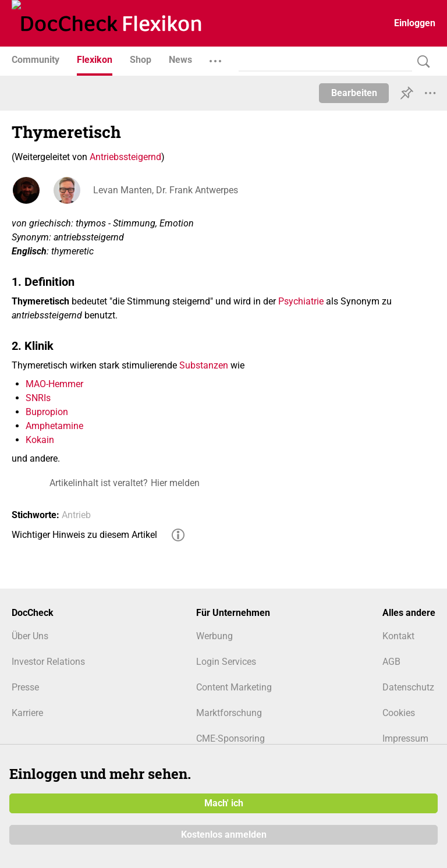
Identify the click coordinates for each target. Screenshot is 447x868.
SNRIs (38, 398)
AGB (391, 662)
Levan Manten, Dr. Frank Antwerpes (166, 190)
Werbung (214, 636)
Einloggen (415, 23)
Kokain (40, 440)
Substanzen (204, 365)
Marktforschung (229, 713)
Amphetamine (54, 426)
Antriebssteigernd (125, 157)
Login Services (226, 662)
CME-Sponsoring (230, 738)
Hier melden (175, 483)
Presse (25, 687)
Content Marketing (234, 687)
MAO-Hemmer (54, 384)
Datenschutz (408, 687)
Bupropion (47, 412)
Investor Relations (48, 662)
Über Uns (30, 636)
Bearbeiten (354, 93)
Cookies (399, 713)
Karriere (27, 713)
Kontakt (398, 636)
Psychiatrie (301, 301)
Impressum (405, 738)
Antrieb (76, 515)
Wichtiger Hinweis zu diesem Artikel (84, 535)
